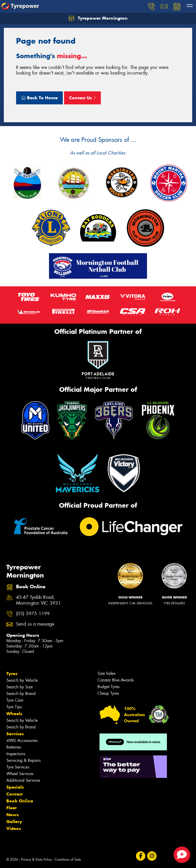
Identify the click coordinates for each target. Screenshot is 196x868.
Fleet (11, 808)
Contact (15, 794)
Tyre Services (18, 767)
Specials (15, 787)
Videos (14, 828)
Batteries (14, 747)
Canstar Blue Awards (116, 680)
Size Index (107, 673)
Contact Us (82, 98)
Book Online (20, 801)
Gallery (14, 822)
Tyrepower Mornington (98, 18)
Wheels (14, 714)
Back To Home (39, 98)
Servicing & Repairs (23, 760)
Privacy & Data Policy (36, 859)
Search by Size (20, 687)
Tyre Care (15, 700)
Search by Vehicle (22, 680)
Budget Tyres (108, 687)
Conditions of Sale (68, 859)
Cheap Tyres (108, 693)
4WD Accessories (22, 741)
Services (15, 734)
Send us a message (35, 624)
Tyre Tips (14, 707)
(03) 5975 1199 (33, 614)
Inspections (16, 754)
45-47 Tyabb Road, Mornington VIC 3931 (38, 600)
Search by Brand (21, 694)
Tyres (12, 674)
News (13, 815)
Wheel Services (20, 774)
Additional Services (23, 780)
